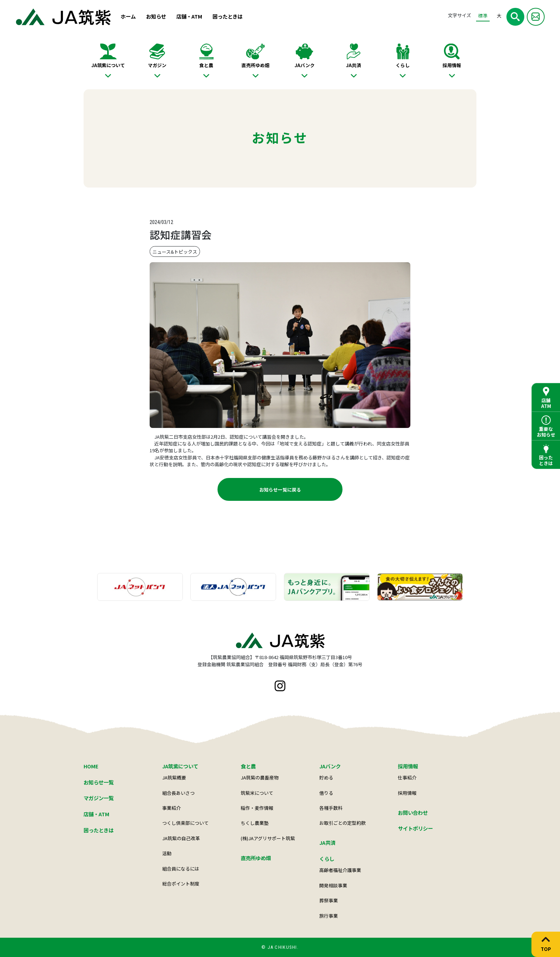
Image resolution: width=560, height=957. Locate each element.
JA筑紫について (108, 65)
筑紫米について (257, 793)
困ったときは (227, 16)
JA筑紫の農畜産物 (260, 777)
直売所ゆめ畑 (255, 65)
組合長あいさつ (178, 793)
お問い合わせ (413, 813)
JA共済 (354, 65)
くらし (403, 65)
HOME (91, 766)
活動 (167, 853)
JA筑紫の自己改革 (181, 838)
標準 (483, 16)
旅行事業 (329, 916)
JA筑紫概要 (174, 777)
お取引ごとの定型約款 (342, 823)
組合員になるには (181, 869)
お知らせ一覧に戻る (280, 490)
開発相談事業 (333, 885)
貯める (326, 777)
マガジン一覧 (99, 798)
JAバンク (305, 65)
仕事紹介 (407, 777)
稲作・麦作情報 (257, 808)
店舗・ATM (189, 16)
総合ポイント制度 (181, 884)
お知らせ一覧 (99, 782)
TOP (546, 949)
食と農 (206, 65)
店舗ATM (546, 403)
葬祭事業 (329, 900)
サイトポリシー (415, 828)
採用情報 (452, 65)
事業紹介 (171, 808)
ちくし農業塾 (255, 823)
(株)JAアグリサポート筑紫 (268, 838)
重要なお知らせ (546, 432)
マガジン (157, 65)
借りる (326, 793)
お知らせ (156, 16)
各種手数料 (331, 808)
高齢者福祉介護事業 (340, 870)
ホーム (128, 16)
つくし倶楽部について (185, 823)
